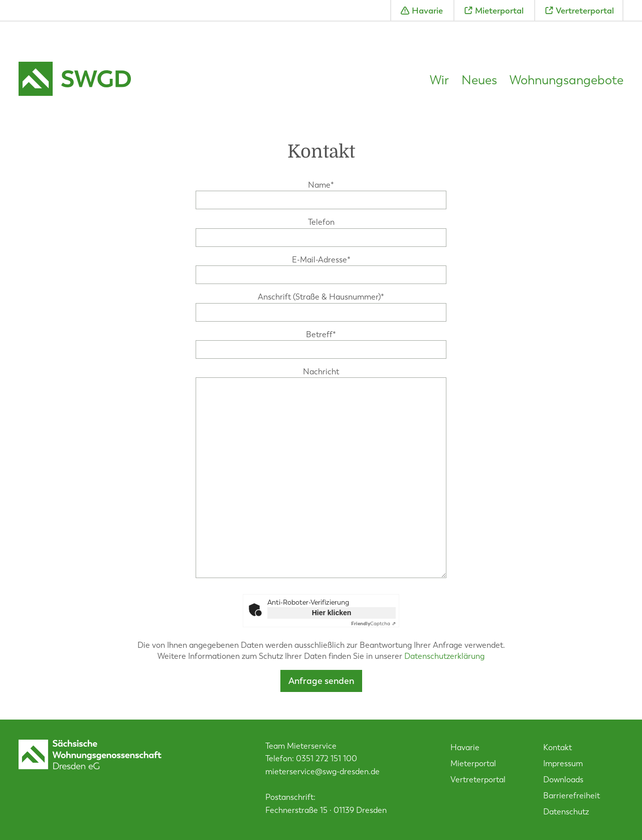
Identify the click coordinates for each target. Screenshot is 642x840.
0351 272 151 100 (327, 758)
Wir (439, 80)
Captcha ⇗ (373, 624)
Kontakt (557, 747)
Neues (479, 80)
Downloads (563, 780)
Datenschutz (566, 812)
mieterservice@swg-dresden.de (323, 772)
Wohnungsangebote (567, 80)
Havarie (427, 11)
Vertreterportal (585, 11)
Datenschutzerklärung (444, 656)
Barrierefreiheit (572, 796)
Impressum (563, 763)
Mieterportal (499, 11)
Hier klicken (332, 613)
